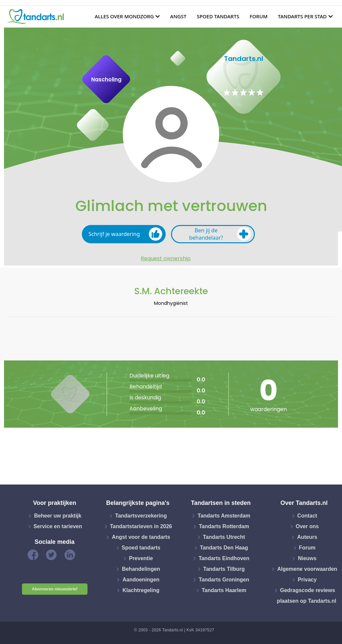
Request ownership (166, 259)
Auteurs (307, 537)
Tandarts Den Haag (224, 548)
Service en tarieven (58, 526)
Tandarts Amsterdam (224, 516)
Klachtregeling (141, 590)
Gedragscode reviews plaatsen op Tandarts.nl (306, 596)
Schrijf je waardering (125, 234)
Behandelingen (141, 569)
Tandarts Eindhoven (224, 558)
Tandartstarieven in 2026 (141, 526)
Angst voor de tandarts (141, 537)
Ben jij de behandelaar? (220, 234)
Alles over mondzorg (124, 16)
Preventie (141, 558)
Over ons (307, 526)
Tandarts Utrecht (224, 537)
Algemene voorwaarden (307, 569)
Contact (307, 516)
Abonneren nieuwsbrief (55, 589)
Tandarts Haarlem (224, 590)
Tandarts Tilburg (224, 569)
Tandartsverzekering (141, 516)
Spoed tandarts (218, 16)
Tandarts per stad (302, 16)
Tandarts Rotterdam (224, 526)
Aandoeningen (141, 580)
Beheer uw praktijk (58, 516)
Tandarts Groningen (224, 580)
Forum (258, 16)
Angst (178, 16)
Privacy (307, 580)
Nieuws (307, 558)
